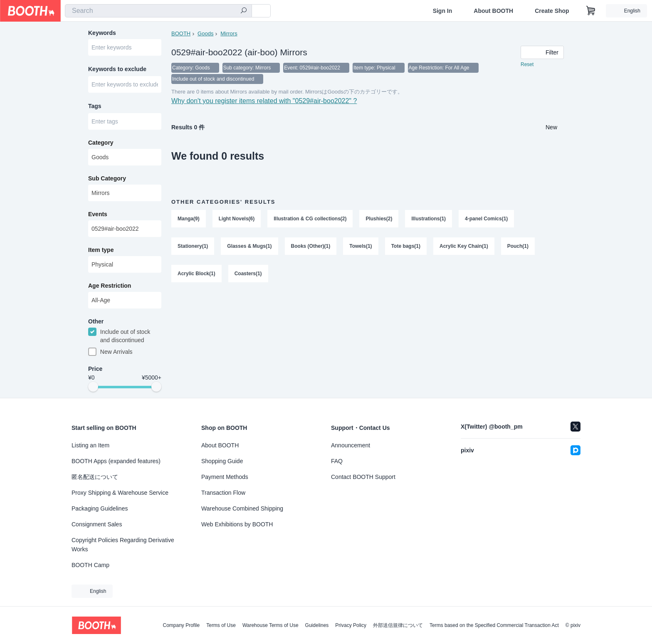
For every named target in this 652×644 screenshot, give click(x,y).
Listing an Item (90, 445)
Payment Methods (225, 477)
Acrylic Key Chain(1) (464, 247)
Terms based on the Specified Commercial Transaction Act (494, 625)
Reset (527, 65)
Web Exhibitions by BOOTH (237, 524)
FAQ (337, 461)
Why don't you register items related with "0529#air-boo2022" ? (264, 102)
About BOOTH (493, 11)
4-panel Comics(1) (486, 220)
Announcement (351, 445)
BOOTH (181, 33)
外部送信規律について (398, 625)
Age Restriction (110, 286)
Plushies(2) (379, 220)
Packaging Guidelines (100, 508)
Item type (101, 251)
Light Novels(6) (237, 220)
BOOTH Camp (90, 565)
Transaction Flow (223, 493)
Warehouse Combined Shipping (242, 508)
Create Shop (552, 11)
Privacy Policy (351, 625)
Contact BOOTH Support (363, 477)
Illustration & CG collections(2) (310, 220)
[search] (244, 11)
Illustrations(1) (429, 220)
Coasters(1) (248, 275)
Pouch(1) (518, 247)
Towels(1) (361, 247)
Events (98, 215)
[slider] (93, 388)
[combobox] (158, 11)
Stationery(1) (193, 247)
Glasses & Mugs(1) (249, 247)
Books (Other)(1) (311, 247)
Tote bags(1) (406, 247)
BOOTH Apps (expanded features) (116, 461)
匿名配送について (95, 477)
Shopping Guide (222, 461)
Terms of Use (221, 625)
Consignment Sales (97, 524)
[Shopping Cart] (591, 11)
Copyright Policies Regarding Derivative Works (123, 545)
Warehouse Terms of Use (270, 625)
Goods (205, 33)
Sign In (443, 11)
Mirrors (229, 33)
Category (101, 143)
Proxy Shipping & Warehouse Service (120, 493)
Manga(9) (189, 220)
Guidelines (317, 625)
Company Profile (181, 625)
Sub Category (107, 179)
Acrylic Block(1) (196, 275)
